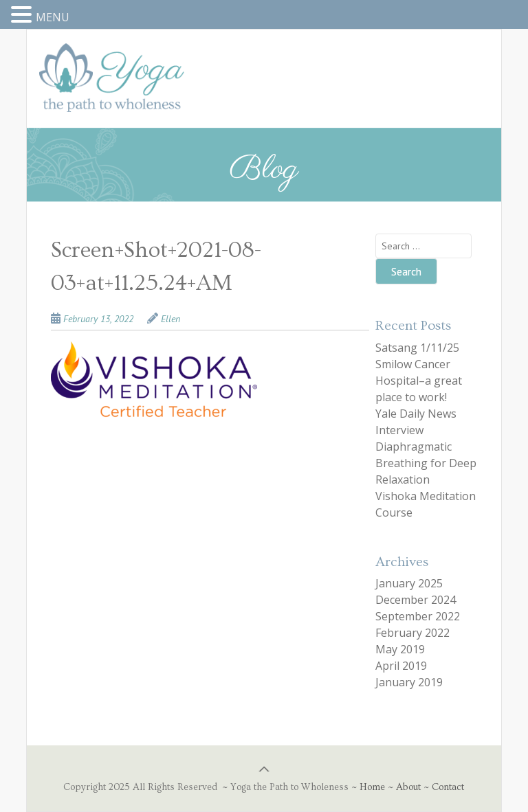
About (408, 787)
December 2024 (416, 600)
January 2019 (409, 682)
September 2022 (418, 616)
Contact (448, 787)
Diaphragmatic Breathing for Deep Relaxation (426, 463)
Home (372, 787)
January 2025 (409, 583)
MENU (53, 17)
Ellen (170, 319)
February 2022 (412, 633)
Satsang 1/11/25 (417, 348)
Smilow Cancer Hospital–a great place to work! (419, 381)
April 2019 (401, 666)
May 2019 (400, 649)
